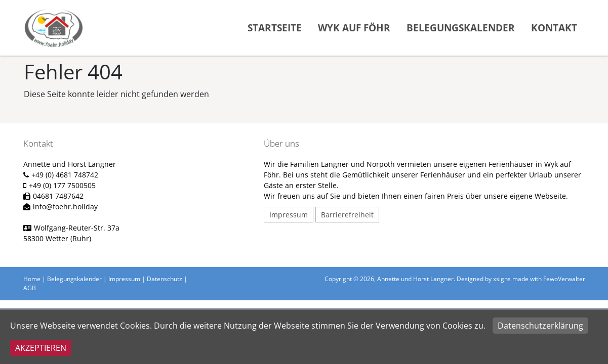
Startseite (275, 28)
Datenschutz (165, 279)
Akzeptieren (41, 348)
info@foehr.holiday (65, 207)
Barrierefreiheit (347, 215)
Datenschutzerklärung (540, 326)
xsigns (502, 279)
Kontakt (554, 28)
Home (32, 279)
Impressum (289, 215)
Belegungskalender (461, 28)
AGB (30, 288)
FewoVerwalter (564, 279)
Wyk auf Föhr (354, 28)
